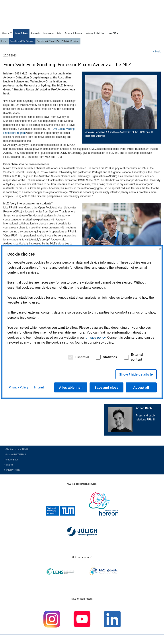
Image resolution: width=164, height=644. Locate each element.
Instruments (48, 33)
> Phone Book (11, 460)
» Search (141, 25)
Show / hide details (134, 374)
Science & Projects (73, 33)
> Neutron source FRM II (16, 449)
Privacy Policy (19, 387)
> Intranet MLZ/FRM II (15, 455)
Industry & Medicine (95, 33)
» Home (130, 25)
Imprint (39, 387)
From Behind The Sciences (22, 41)
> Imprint (9, 465)
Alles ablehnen (71, 387)
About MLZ (7, 33)
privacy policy (96, 338)
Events (4, 41)
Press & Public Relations (68, 41)
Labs (59, 33)
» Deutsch (152, 25)
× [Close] (160, 249)
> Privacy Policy (12, 470)
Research (35, 33)
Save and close (106, 387)
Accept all (141, 387)
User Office (113, 33)
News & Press (21, 33)
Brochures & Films (45, 41)
